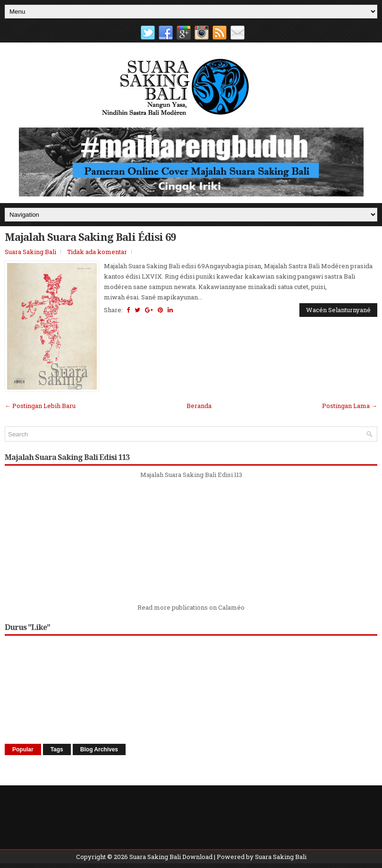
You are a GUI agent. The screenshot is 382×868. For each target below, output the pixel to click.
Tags (57, 749)
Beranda (199, 406)
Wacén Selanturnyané (338, 310)
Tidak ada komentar (97, 252)
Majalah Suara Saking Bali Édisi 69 (90, 237)
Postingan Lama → (350, 406)
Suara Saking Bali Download (171, 857)
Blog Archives (99, 749)
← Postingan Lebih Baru (40, 406)
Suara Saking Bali (30, 252)
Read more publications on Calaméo (191, 607)
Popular (23, 749)
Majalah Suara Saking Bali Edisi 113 (191, 475)
